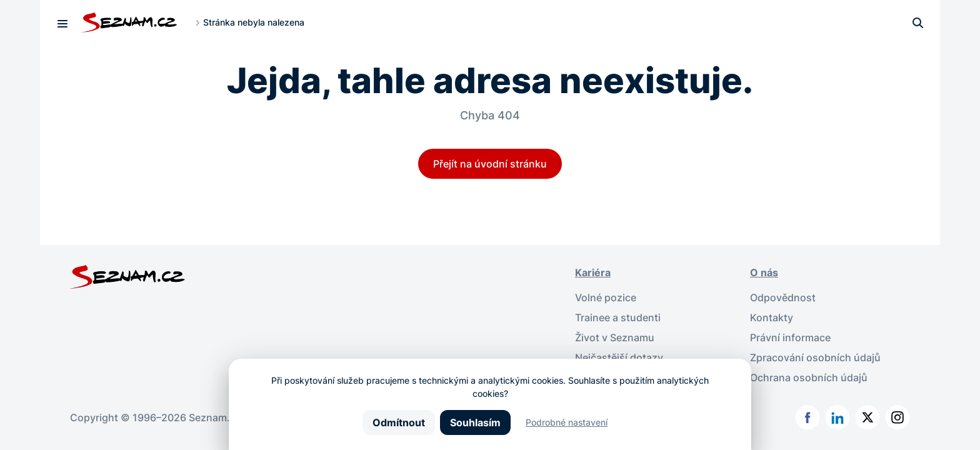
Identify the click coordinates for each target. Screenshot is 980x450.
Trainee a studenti (618, 317)
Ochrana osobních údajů (809, 377)
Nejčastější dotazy (619, 357)
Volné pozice (606, 297)
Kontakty (772, 317)
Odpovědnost (783, 297)
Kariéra (593, 272)
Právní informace (790, 337)
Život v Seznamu (615, 337)
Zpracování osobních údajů (815, 357)
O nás (764, 272)
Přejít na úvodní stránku (490, 164)
